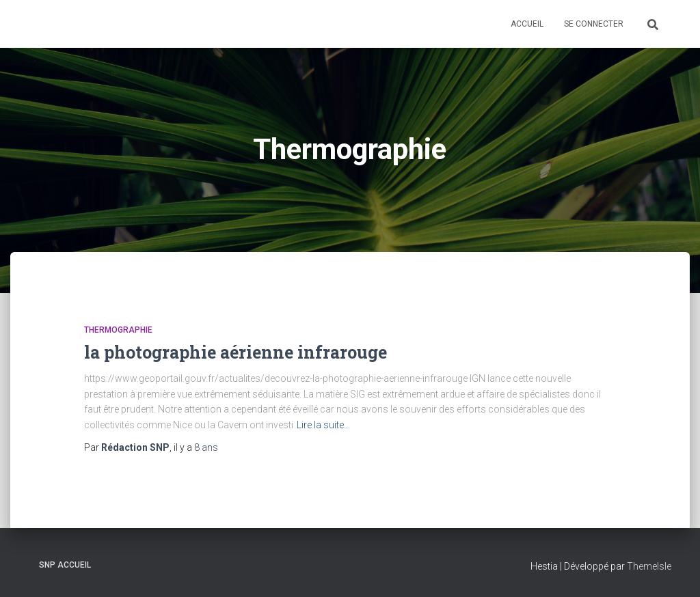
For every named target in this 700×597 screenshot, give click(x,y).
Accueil (527, 24)
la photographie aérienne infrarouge (235, 352)
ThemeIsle (649, 566)
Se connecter (594, 24)
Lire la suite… (323, 425)
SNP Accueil (65, 565)
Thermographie (118, 330)
